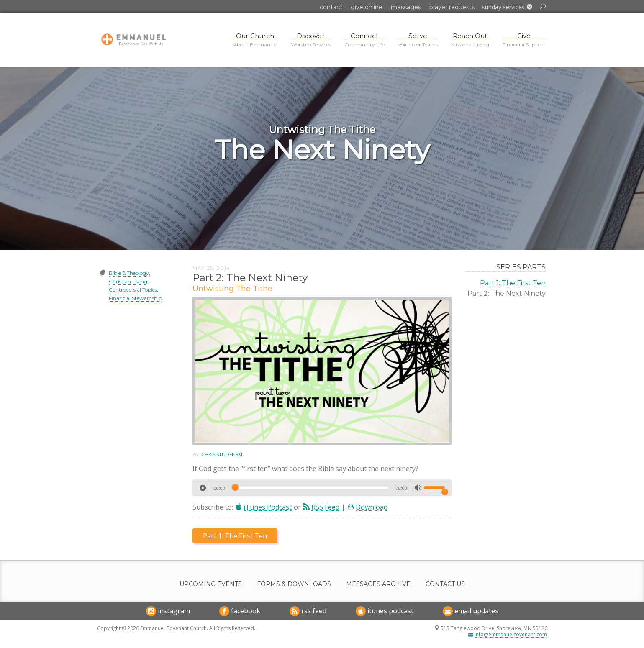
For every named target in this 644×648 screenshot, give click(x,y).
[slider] (310, 487)
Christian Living (128, 281)
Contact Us (445, 584)
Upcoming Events (211, 584)
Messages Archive (378, 584)
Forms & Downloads (294, 584)
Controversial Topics (133, 290)
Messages (406, 7)
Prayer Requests (452, 7)
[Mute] (418, 488)
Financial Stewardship (135, 298)
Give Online (367, 7)
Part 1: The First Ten (513, 283)
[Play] (203, 488)
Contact (331, 7)
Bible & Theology (129, 273)
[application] (322, 488)
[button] (507, 7)
